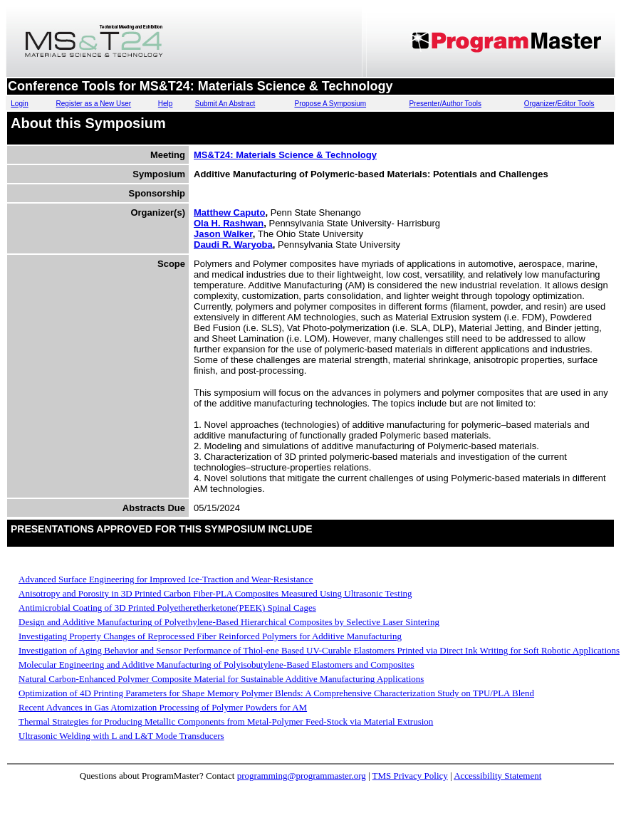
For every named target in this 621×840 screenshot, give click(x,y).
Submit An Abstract (225, 104)
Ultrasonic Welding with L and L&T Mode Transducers (121, 736)
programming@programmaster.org (302, 776)
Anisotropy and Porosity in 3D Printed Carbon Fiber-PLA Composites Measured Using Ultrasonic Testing (215, 593)
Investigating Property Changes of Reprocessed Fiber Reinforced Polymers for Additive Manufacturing (210, 636)
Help (166, 104)
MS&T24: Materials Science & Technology (285, 155)
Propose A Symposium (330, 104)
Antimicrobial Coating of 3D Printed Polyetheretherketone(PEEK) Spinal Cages (167, 608)
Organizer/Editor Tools (559, 104)
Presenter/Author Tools (445, 104)
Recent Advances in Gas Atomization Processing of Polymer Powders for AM (163, 707)
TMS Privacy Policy (410, 776)
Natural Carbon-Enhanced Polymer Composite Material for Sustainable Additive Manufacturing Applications (221, 679)
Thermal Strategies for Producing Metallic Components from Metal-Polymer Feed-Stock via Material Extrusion (226, 721)
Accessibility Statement (497, 776)
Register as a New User (94, 104)
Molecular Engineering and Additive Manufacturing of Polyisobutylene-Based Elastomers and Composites (216, 665)
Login (19, 104)
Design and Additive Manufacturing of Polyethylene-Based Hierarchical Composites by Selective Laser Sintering (229, 622)
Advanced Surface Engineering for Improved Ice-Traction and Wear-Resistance (166, 579)
